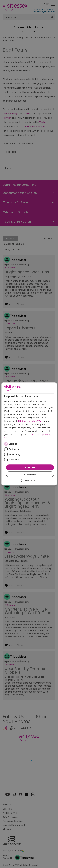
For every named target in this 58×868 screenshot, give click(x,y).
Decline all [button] (30, 474)
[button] (29, 481)
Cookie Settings (37, 434)
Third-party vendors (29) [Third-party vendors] (29, 421)
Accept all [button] (30, 467)
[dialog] (29, 434)
